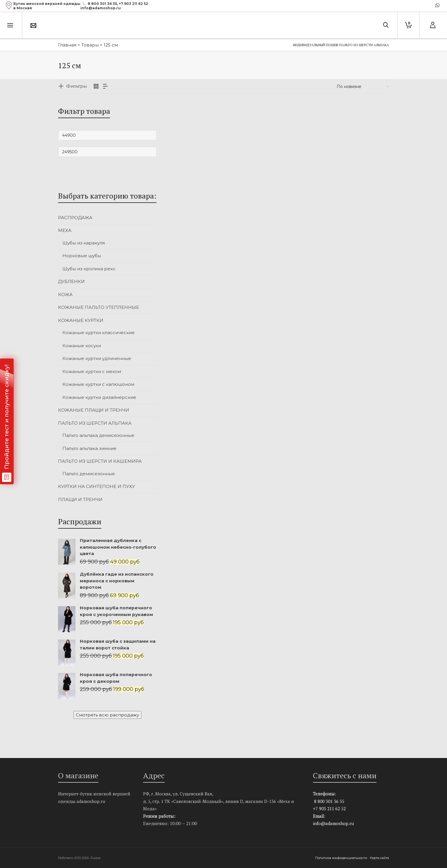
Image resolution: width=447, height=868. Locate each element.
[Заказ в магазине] (363, 87)
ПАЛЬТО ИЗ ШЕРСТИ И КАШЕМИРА (100, 461)
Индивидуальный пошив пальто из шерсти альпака (341, 45)
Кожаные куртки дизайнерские (99, 397)
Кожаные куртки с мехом (92, 371)
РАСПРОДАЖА (75, 218)
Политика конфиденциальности (342, 858)
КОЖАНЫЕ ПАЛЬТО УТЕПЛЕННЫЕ (99, 307)
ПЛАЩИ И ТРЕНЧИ (80, 499)
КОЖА (65, 295)
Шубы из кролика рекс (89, 269)
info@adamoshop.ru (333, 823)
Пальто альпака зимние (89, 448)
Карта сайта (379, 858)
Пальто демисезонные (89, 474)
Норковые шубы (82, 256)
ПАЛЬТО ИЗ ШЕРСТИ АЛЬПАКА (95, 423)
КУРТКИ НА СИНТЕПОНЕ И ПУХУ (97, 486)
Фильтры (76, 86)
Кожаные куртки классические (99, 333)
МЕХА (65, 230)
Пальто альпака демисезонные (98, 435)
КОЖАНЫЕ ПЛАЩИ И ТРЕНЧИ (94, 410)
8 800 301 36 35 (102, 4)
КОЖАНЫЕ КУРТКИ (81, 320)
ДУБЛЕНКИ (71, 281)
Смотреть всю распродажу (107, 715)
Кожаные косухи (82, 346)
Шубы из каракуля (84, 243)
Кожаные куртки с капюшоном (98, 384)
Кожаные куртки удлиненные (97, 358)
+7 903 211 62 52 (133, 4)
